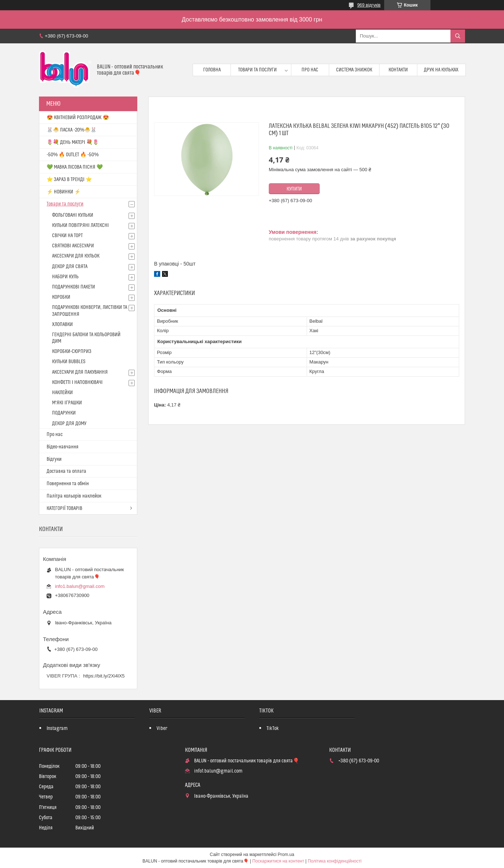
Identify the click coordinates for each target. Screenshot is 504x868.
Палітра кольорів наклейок (74, 496)
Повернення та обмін (68, 484)
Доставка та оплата (66, 471)
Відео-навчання (62, 447)
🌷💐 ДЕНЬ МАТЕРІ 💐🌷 (73, 142)
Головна (212, 70)
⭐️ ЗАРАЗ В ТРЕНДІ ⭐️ (69, 180)
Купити (294, 189)
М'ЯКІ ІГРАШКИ (67, 403)
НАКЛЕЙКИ (62, 393)
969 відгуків (369, 5)
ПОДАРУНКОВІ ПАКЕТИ (74, 287)
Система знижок (354, 70)
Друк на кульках (441, 70)
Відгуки (54, 459)
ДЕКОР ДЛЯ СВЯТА (70, 267)
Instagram (57, 728)
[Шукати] (458, 36)
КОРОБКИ (61, 297)
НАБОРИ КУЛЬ (65, 277)
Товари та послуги (257, 70)
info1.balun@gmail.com (80, 586)
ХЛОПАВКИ (62, 325)
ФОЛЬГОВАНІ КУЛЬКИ (73, 215)
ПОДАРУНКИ (64, 413)
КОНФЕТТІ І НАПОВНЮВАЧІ (77, 382)
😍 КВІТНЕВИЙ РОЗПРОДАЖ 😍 (78, 118)
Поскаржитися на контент (278, 861)
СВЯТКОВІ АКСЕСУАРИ (73, 246)
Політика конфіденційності (335, 861)
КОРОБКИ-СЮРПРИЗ (72, 351)
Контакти (398, 70)
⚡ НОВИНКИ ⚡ (64, 192)
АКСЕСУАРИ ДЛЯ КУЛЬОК (76, 256)
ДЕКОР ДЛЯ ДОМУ (69, 424)
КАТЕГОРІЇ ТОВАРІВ (64, 508)
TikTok (273, 728)
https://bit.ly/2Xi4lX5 (104, 676)
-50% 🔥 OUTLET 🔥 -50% (73, 155)
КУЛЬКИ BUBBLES (69, 362)
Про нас (310, 70)
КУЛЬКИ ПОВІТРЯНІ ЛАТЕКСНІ (80, 225)
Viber (162, 728)
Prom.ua (286, 855)
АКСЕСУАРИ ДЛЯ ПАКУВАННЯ (80, 372)
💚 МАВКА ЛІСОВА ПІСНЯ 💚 (75, 167)
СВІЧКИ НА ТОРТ (67, 236)
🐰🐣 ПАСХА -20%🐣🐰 (72, 130)
